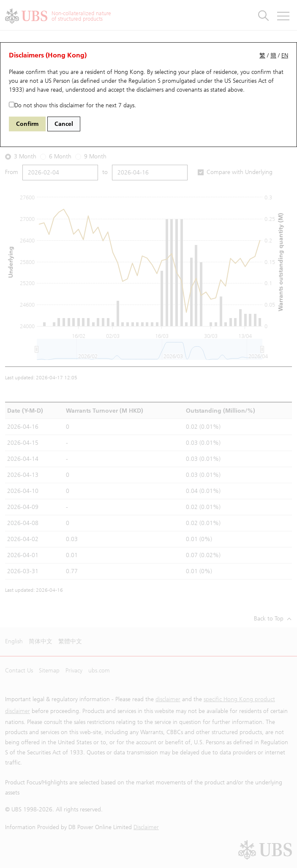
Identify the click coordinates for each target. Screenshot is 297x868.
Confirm (27, 124)
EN (285, 56)
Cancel (64, 124)
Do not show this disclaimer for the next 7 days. (72, 105)
